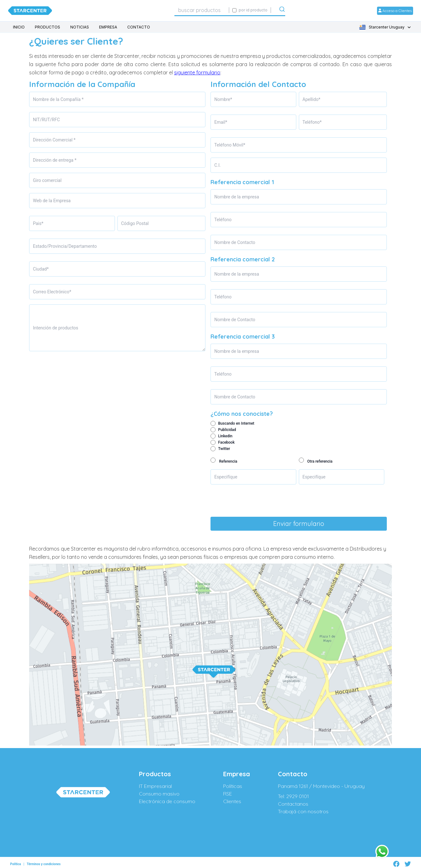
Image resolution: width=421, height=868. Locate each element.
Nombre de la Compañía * (58, 99)
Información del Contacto (258, 84)
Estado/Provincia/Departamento (65, 246)
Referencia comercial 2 (243, 259)
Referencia (228, 461)
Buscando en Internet (236, 423)
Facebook (226, 442)
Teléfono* (312, 122)
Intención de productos (56, 328)
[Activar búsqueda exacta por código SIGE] (234, 10)
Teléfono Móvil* (230, 145)
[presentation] (259, 502)
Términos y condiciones (44, 864)
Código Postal (135, 223)
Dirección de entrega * (55, 160)
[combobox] (202, 10)
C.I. (217, 165)
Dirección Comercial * (54, 140)
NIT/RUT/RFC (46, 120)
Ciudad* (41, 269)
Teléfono (223, 220)
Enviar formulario (299, 524)
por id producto (253, 10)
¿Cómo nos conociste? (242, 414)
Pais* (38, 223)
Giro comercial (47, 180)
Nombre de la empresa (237, 197)
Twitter (224, 449)
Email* (221, 122)
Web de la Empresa (52, 201)
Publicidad (227, 430)
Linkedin (225, 436)
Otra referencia (320, 461)
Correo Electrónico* (52, 292)
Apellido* (312, 99)
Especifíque (226, 477)
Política (16, 864)
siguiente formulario (197, 72)
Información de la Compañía (82, 84)
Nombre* (223, 99)
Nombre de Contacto (235, 242)
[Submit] (282, 10)
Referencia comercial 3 (243, 337)
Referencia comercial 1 (242, 182)
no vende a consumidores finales (119, 557)
